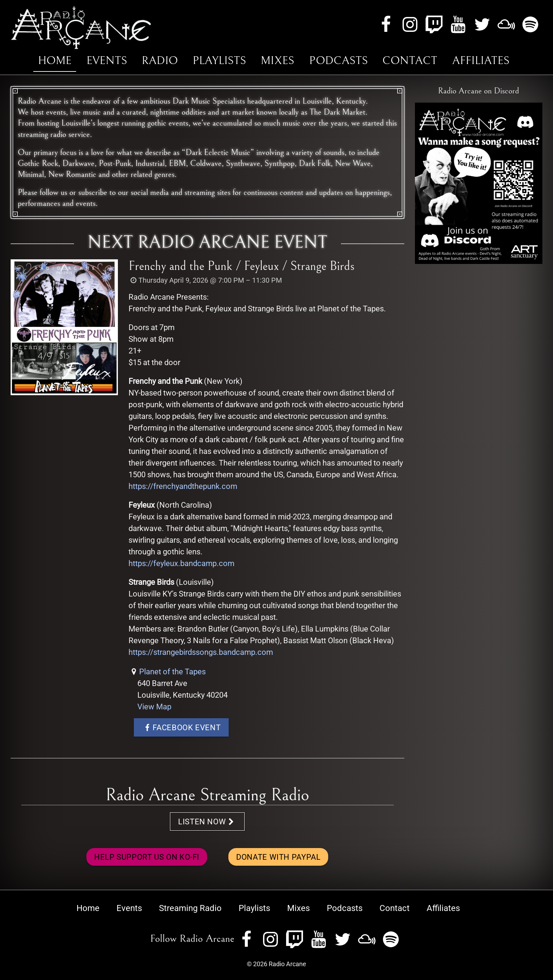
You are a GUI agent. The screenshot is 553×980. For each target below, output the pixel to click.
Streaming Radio (190, 908)
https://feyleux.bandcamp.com (181, 563)
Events (107, 61)
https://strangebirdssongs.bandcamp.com (201, 652)
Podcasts (338, 61)
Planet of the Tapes (172, 672)
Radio (160, 61)
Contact (410, 61)
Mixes (277, 61)
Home (55, 61)
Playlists (219, 61)
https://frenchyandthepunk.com (183, 486)
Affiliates (481, 61)
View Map (154, 707)
